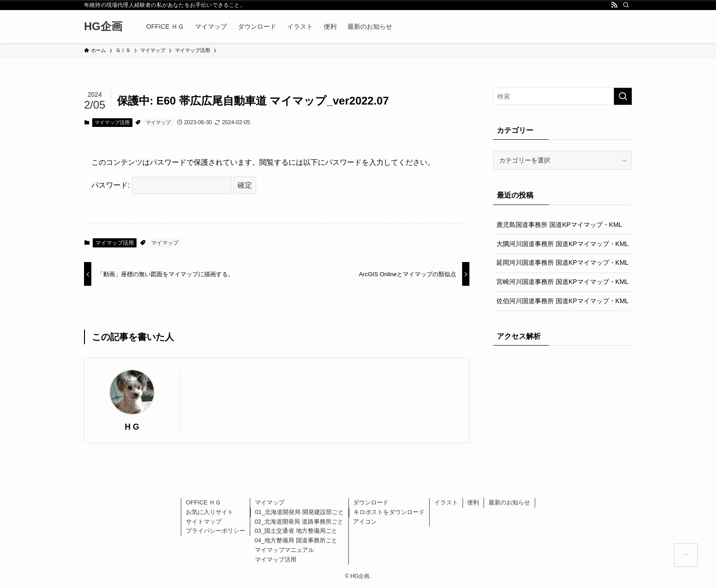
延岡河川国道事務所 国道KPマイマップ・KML (562, 262)
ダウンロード (371, 502)
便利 (473, 502)
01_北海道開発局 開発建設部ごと (300, 512)
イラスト (446, 502)
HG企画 (103, 26)
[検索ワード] (563, 96)
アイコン (365, 522)
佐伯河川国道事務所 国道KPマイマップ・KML (562, 301)
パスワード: (161, 185)
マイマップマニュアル (284, 550)
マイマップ (158, 122)
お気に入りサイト (210, 512)
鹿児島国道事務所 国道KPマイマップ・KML (559, 225)
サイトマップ (204, 522)
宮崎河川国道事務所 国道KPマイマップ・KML (562, 282)
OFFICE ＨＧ (203, 502)
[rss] (614, 5)
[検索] (626, 5)
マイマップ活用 (112, 122)
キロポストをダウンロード (389, 512)
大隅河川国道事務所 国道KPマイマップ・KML (562, 244)
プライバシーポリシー (216, 531)
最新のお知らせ (509, 502)
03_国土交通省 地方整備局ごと (296, 531)
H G (132, 427)
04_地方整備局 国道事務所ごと (296, 540)
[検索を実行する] (623, 96)
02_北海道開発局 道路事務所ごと (299, 522)
